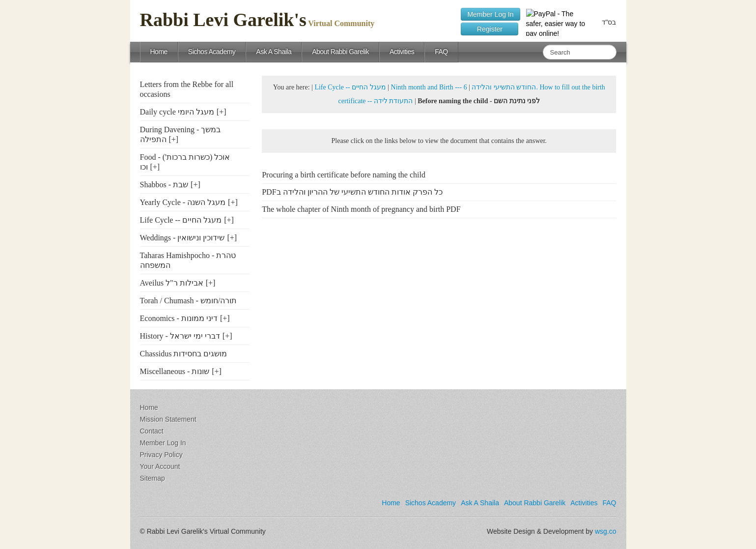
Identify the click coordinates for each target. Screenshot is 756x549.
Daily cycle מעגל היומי (177, 112)
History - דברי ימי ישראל (180, 336)
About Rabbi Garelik (340, 52)
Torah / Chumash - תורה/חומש (189, 301)
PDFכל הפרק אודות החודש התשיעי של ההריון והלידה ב (352, 192)
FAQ (441, 52)
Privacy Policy (161, 455)
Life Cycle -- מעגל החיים (181, 220)
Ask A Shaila (274, 52)
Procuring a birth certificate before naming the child (344, 175)
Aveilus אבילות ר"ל (172, 283)
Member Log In (490, 14)
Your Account (160, 466)
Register (490, 29)
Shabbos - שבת (164, 185)
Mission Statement (168, 419)
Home (159, 52)
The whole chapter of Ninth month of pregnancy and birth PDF (361, 209)
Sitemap (153, 478)
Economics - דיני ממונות (179, 318)
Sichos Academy (212, 52)
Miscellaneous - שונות (175, 371)
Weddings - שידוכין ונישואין (182, 238)
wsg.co (606, 531)
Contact (152, 431)
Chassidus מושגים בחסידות (184, 354)
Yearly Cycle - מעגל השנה (183, 202)
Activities (402, 52)
